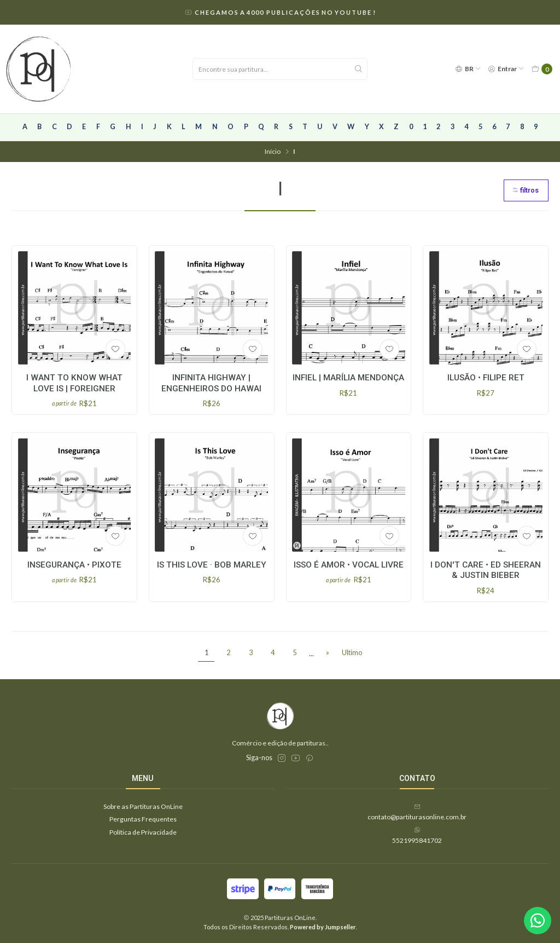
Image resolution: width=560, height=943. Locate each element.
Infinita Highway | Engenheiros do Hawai (211, 383)
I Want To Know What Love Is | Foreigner (74, 383)
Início (273, 152)
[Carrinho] (542, 69)
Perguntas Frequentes (143, 819)
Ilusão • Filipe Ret (486, 378)
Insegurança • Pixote (74, 574)
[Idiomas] (468, 69)
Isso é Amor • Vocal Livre (349, 574)
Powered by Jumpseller (323, 927)
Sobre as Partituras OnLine (143, 806)
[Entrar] (506, 69)
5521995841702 (417, 835)
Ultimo (352, 653)
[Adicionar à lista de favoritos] (115, 349)
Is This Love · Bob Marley (212, 574)
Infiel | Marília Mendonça (348, 378)
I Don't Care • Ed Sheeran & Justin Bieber (486, 579)
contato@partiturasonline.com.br (417, 812)
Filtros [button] (525, 190)
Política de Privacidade (143, 832)
